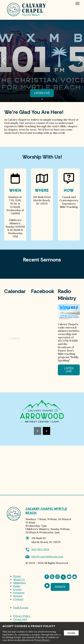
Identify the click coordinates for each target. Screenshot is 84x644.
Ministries (20, 583)
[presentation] (38, 431)
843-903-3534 (40, 549)
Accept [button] (71, 633)
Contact (18, 599)
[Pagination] (42, 99)
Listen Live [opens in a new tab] (42, 93)
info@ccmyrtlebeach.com (47, 556)
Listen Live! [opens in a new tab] (69, 370)
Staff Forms (21, 607)
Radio (17, 586)
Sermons (19, 592)
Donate (18, 596)
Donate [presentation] (60, 587)
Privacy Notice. (42, 640)
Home (17, 576)
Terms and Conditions (20, 621)
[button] (80, 61)
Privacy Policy (22, 616)
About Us (19, 579)
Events (17, 589)
